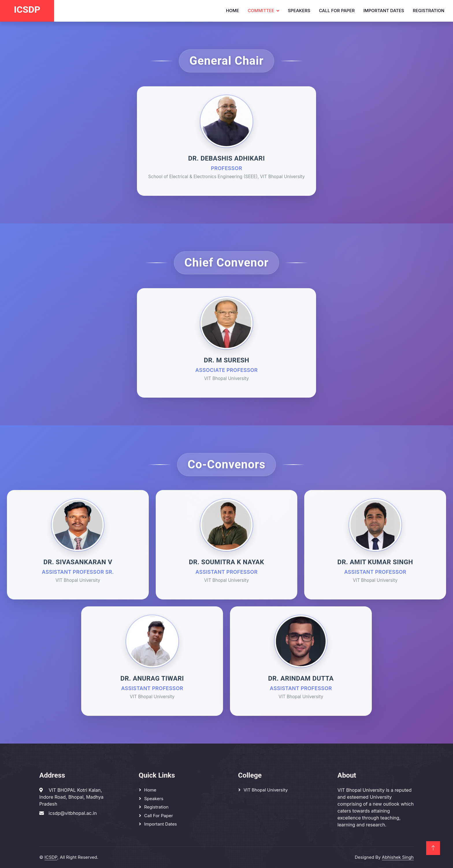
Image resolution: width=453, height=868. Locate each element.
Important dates (384, 11)
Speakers (299, 11)
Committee (261, 11)
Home (232, 11)
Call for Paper (337, 11)
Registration (429, 11)
